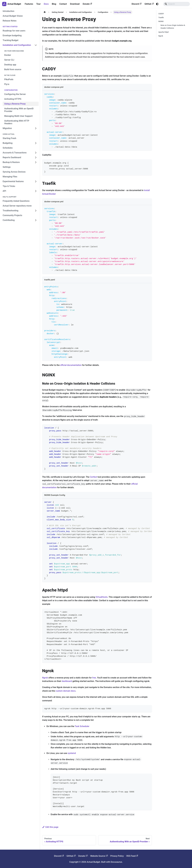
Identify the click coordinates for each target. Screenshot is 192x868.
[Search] (177, 4)
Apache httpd (163, 32)
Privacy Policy (117, 856)
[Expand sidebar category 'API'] (36, 191)
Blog (54, 4)
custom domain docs (66, 691)
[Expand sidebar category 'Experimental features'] (36, 181)
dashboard (67, 681)
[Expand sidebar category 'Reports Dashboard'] (36, 157)
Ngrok (45, 678)
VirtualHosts (102, 597)
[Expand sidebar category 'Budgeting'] (36, 143)
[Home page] (45, 12)
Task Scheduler (82, 726)
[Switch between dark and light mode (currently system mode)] (157, 4)
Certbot (93, 477)
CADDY (161, 14)
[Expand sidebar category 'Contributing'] (36, 220)
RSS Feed (132, 856)
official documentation (71, 365)
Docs (46, 4)
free (94, 678)
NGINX (161, 21)
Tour (38, 4)
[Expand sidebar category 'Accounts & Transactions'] (36, 153)
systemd (72, 753)
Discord (136, 4)
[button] (20, 162)
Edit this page (50, 827)
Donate (87, 4)
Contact (63, 4)
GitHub (149, 4)
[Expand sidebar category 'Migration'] (36, 128)
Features (29, 4)
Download (75, 4)
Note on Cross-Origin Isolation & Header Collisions (173, 27)
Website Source (99, 856)
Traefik (161, 18)
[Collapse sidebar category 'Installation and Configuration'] (36, 45)
